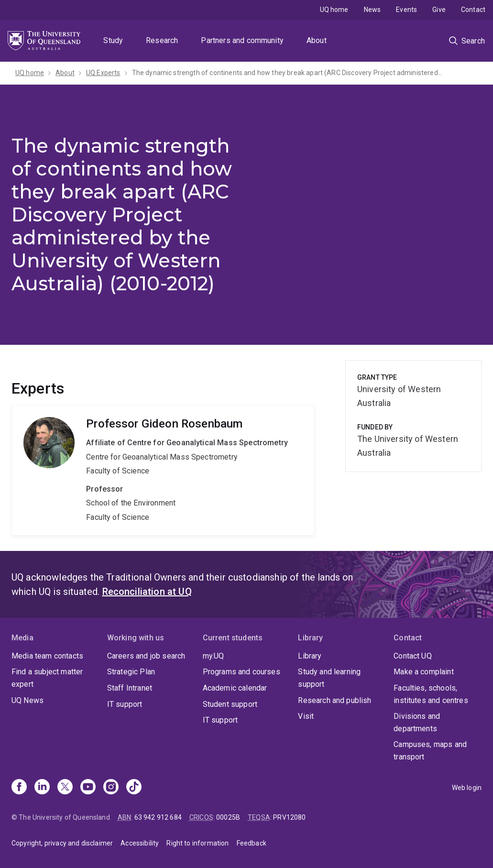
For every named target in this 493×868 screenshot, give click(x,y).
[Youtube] (88, 788)
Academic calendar (235, 688)
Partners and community (242, 40)
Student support (230, 704)
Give (439, 10)
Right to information (197, 843)
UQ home (334, 10)
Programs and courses (241, 672)
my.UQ (214, 656)
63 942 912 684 (158, 817)
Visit (306, 716)
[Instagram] (111, 788)
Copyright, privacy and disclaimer (62, 843)
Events (406, 10)
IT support (125, 704)
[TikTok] (134, 788)
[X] (65, 788)
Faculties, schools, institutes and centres (431, 694)
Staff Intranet (130, 688)
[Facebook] (19, 788)
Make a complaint (424, 672)
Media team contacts (47, 656)
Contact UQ (413, 656)
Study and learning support (329, 678)
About (317, 40)
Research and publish (334, 700)
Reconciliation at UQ (147, 592)
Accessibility (140, 843)
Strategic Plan (131, 672)
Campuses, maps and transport (430, 751)
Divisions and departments (417, 722)
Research (162, 40)
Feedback (252, 843)
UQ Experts (103, 73)
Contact (473, 10)
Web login (467, 788)
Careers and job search (146, 656)
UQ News (27, 700)
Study (113, 40)
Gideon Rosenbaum (163, 470)
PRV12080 (289, 817)
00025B (228, 817)
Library (310, 656)
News (372, 10)
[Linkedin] (42, 788)
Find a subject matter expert (47, 678)
